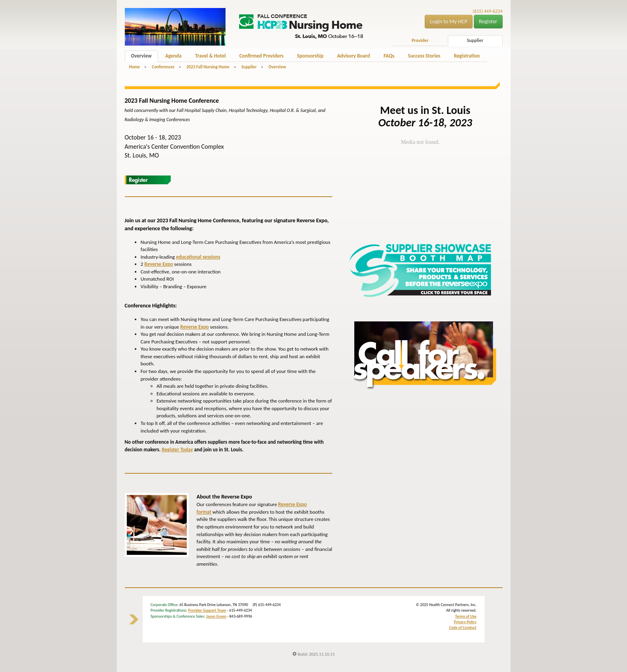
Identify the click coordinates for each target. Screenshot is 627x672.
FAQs (389, 56)
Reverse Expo (159, 264)
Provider (420, 40)
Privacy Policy (465, 622)
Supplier (475, 40)
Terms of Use (466, 616)
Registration (467, 56)
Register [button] (488, 21)
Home (135, 67)
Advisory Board (353, 56)
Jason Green (216, 616)
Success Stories (424, 56)
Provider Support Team (207, 610)
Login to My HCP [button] (449, 21)
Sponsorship (310, 56)
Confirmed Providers (261, 56)
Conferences (163, 67)
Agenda (173, 56)
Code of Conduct (463, 627)
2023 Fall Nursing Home (208, 67)
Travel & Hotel (210, 56)
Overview (142, 56)
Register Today (177, 450)
